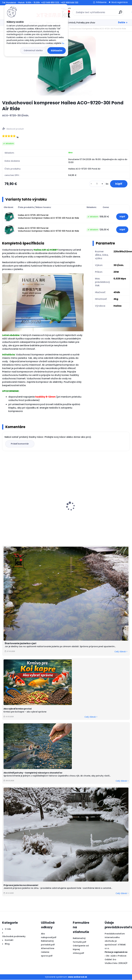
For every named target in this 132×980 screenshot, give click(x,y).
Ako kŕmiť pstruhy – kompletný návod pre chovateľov (33, 773)
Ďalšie (122, 22)
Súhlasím (57, 51)
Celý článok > (121, 652)
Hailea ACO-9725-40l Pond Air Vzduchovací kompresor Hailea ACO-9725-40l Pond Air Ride (48, 217)
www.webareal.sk (78, 977)
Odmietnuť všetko (33, 50)
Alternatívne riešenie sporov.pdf (48, 952)
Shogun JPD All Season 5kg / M (86, 511)
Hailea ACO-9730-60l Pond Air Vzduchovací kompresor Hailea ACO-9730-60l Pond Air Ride (48, 230)
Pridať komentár (20, 444)
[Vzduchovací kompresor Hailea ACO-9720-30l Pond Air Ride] (66, 66)
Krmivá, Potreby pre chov (81, 23)
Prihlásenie (101, 2)
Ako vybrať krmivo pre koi (18, 709)
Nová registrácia (120, 2)
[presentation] (4, 502)
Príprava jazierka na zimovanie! (21, 885)
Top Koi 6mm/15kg (14, 510)
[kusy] (96, 184)
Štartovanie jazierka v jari (20, 644)
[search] (103, 13)
